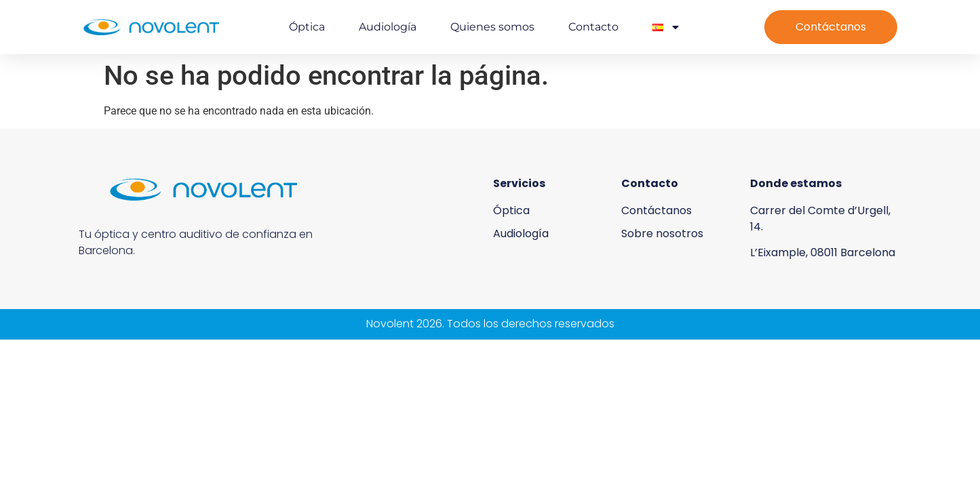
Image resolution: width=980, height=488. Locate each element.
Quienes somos (492, 27)
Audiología (388, 27)
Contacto (593, 27)
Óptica (307, 27)
